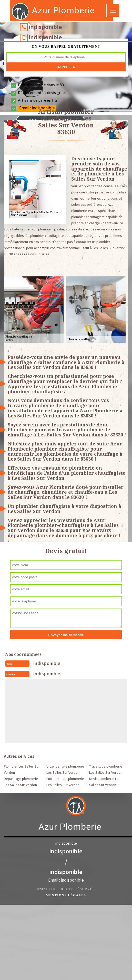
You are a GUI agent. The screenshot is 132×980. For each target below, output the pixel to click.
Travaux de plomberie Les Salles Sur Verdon (106, 769)
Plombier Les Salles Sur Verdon (22, 769)
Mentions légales (66, 895)
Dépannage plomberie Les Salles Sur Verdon (21, 782)
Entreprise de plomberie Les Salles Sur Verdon (65, 782)
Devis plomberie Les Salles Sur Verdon (105, 782)
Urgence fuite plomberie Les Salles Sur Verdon (65, 769)
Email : (66, 880)
